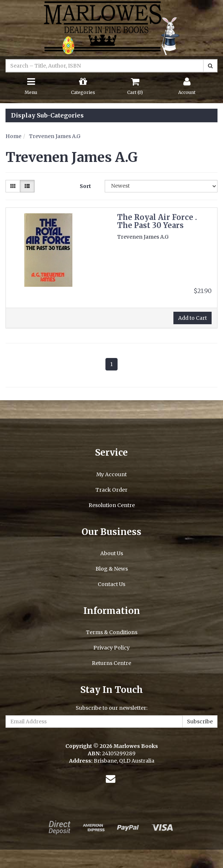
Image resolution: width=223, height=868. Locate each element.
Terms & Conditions (112, 632)
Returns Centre (111, 663)
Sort (85, 186)
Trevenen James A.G (55, 136)
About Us (112, 553)
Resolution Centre (112, 505)
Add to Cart (193, 318)
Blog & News (112, 569)
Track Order (111, 490)
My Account (111, 474)
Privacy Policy (111, 648)
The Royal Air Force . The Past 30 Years (157, 221)
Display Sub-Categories (47, 116)
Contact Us (111, 584)
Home (13, 136)
